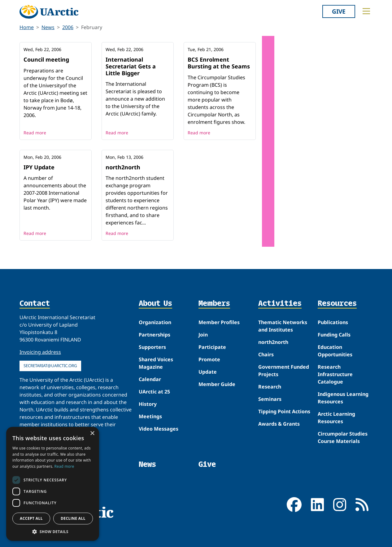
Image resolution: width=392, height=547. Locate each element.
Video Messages (159, 429)
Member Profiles (219, 322)
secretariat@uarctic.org (50, 366)
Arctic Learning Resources (336, 418)
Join (203, 335)
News (48, 27)
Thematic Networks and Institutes (283, 326)
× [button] (92, 434)
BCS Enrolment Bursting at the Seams (219, 63)
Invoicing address (40, 352)
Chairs (266, 354)
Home (27, 27)
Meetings (150, 416)
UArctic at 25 (154, 392)
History (148, 404)
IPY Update (39, 167)
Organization (155, 322)
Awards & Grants (279, 424)
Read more (35, 133)
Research (270, 387)
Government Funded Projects (284, 371)
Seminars (270, 399)
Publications (333, 322)
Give (339, 11)
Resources (337, 304)
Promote (209, 359)
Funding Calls (334, 335)
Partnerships (155, 335)
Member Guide (217, 384)
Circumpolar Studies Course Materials (343, 437)
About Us (155, 304)
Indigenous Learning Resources (343, 398)
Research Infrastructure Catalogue (335, 374)
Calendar (150, 379)
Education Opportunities (335, 351)
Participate (212, 347)
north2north (123, 167)
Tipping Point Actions (284, 411)
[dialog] (53, 484)
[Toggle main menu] (366, 11)
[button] (53, 532)
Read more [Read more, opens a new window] (64, 466)
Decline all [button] (73, 518)
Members (214, 304)
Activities (280, 304)
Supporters (152, 347)
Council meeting (46, 59)
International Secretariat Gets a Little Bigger (131, 66)
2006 (68, 27)
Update (208, 372)
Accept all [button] (31, 518)
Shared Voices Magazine (156, 363)
